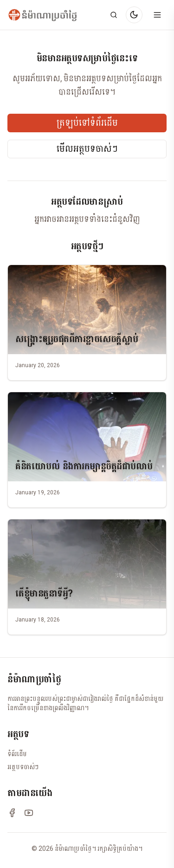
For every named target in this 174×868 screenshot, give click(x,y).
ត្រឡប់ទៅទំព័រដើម (87, 123)
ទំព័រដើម (17, 754)
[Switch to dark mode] (134, 15)
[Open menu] (157, 15)
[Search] (114, 15)
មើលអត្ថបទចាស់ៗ (87, 149)
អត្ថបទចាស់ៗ (23, 767)
